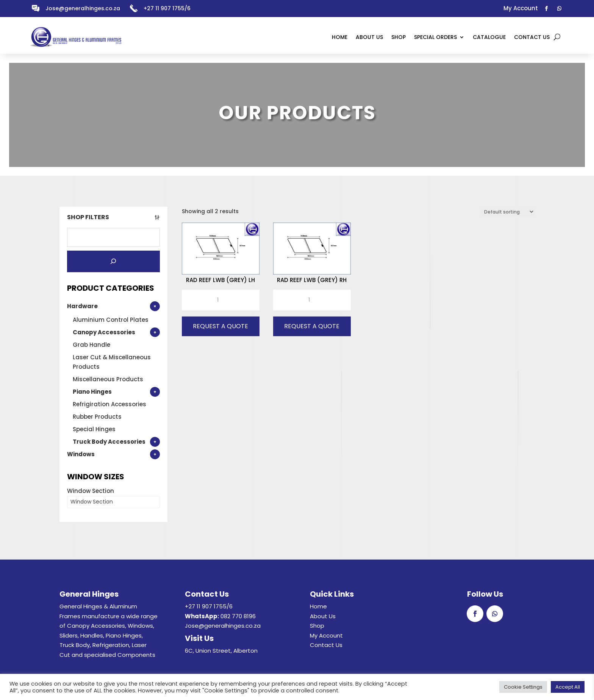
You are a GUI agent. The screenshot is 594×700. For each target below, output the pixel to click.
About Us (323, 616)
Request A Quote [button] (220, 326)
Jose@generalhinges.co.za (83, 8)
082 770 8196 (238, 616)
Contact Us (326, 645)
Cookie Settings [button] (523, 687)
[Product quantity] (221, 300)
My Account (326, 635)
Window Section (91, 491)
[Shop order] (507, 212)
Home (318, 606)
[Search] (113, 261)
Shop (317, 626)
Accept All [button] (568, 687)
